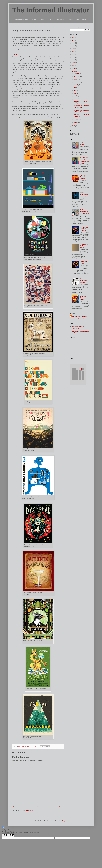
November (77, 76)
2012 (74, 126)
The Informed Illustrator (51, 10)
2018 (74, 57)
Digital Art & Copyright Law (84, 263)
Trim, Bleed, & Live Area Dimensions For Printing (84, 160)
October (76, 79)
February (76, 120)
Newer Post (16, 807)
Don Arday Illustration (78, 326)
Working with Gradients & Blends (84, 246)
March (76, 99)
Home (38, 807)
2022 (74, 46)
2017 (74, 60)
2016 (74, 63)
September (77, 82)
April (75, 96)
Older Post (61, 807)
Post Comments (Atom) (26, 810)
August (76, 85)
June (75, 90)
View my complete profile (77, 319)
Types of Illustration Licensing (83, 177)
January (76, 122)
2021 (74, 49)
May (75, 93)
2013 (74, 71)
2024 (74, 40)
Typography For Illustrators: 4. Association (81, 107)
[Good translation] (5, 835)
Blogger (64, 821)
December (77, 74)
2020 (74, 51)
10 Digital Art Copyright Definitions (84, 229)
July (75, 88)
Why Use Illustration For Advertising (84, 281)
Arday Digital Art (77, 329)
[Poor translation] (11, 835)
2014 (74, 68)
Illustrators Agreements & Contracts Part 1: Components (85, 212)
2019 (74, 54)
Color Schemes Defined (84, 143)
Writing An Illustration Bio (84, 193)
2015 (74, 66)
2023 (74, 43)
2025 (74, 37)
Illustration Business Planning (83, 298)
